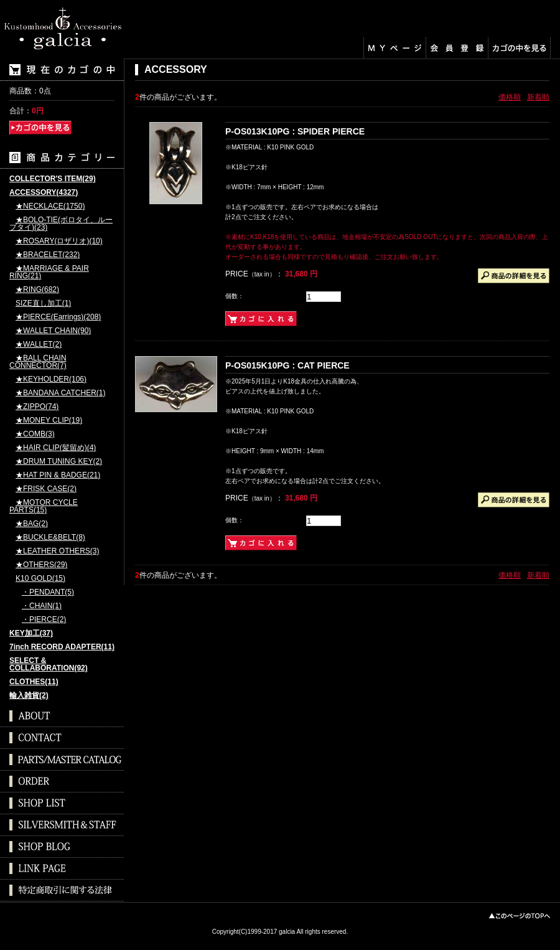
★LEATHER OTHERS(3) (57, 551)
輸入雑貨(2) (29, 696)
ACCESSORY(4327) (44, 193)
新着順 (538, 97)
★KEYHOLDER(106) (51, 379)
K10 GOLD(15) (40, 579)
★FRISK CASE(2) (46, 489)
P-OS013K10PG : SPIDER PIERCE (295, 131)
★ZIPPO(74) (37, 407)
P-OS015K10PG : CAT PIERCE (287, 365)
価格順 (510, 97)
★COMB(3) (35, 434)
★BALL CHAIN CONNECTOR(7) (38, 362)
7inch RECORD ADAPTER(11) (62, 647)
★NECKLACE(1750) (50, 206)
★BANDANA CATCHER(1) (60, 393)
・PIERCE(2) (44, 620)
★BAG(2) (32, 524)
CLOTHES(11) (34, 682)
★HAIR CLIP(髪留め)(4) (56, 448)
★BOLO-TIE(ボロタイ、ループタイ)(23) (61, 224)
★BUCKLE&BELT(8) (50, 538)
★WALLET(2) (39, 345)
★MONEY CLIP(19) (49, 421)
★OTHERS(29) (41, 565)
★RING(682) (37, 290)
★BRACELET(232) (48, 255)
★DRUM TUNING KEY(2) (59, 462)
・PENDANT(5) (48, 592)
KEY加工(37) (31, 633)
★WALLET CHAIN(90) (53, 331)
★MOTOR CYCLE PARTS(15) (44, 506)
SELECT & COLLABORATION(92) (49, 665)
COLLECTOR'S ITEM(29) (53, 179)
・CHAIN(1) (42, 606)
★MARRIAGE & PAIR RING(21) (49, 272)
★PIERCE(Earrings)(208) (58, 317)
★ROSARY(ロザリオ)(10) (59, 241)
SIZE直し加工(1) (43, 303)
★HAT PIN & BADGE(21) (58, 475)
